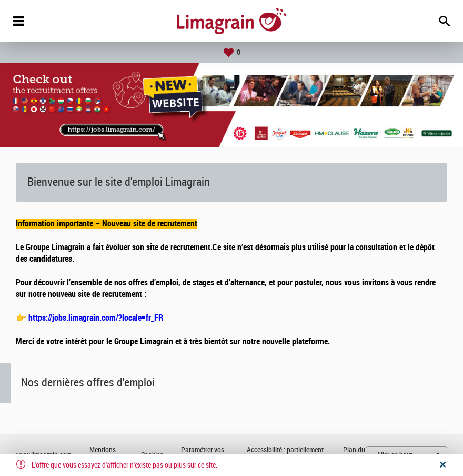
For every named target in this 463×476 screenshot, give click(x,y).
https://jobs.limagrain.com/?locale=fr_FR (96, 318)
